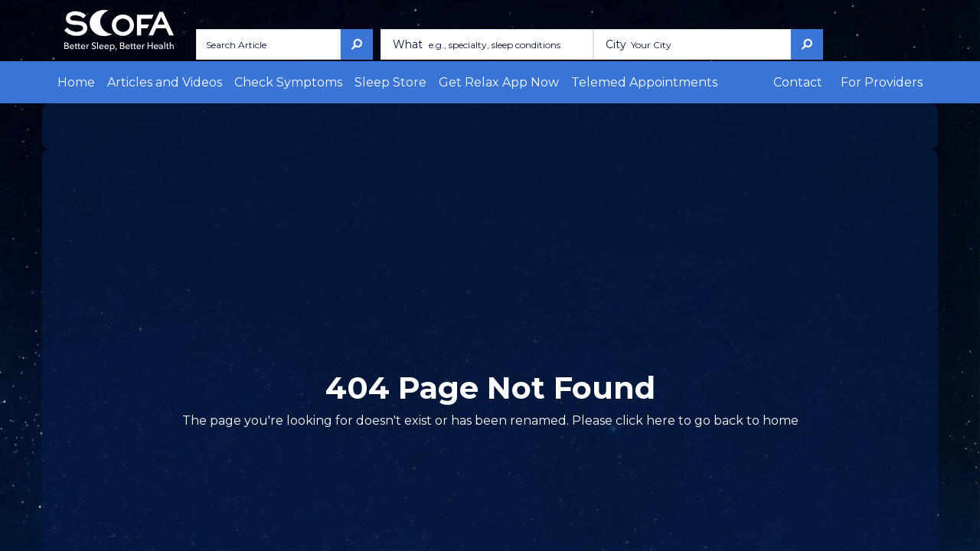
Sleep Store (335, 82)
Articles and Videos (148, 82)
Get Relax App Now (426, 82)
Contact (818, 82)
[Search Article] (264, 44)
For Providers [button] (889, 82)
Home (72, 82)
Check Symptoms (252, 82)
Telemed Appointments (545, 82)
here (627, 421)
